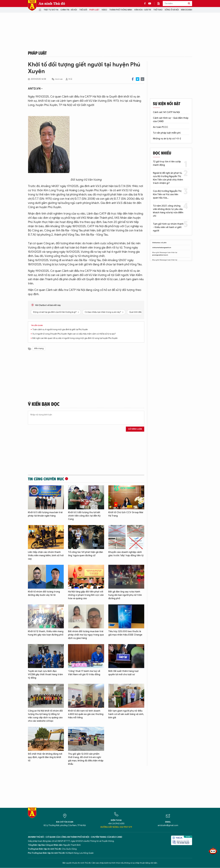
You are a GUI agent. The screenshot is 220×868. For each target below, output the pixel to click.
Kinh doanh (187, 10)
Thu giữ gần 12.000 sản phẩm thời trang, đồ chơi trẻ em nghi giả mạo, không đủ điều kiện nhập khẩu (86, 759)
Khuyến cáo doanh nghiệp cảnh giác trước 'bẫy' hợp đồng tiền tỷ (126, 554)
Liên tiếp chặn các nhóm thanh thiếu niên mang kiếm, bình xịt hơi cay (46, 556)
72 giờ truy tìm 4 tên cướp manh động (167, 163)
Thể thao (158, 10)
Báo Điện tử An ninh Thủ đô (32, 5)
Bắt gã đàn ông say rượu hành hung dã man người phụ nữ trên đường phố (125, 595)
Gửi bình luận (135, 429)
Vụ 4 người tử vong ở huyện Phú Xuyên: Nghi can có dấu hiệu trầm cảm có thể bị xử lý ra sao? (74, 334)
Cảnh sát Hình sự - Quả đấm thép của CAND (171, 120)
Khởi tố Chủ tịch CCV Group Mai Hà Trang (126, 514)
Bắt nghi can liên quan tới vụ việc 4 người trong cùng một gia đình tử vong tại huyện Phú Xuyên (75, 338)
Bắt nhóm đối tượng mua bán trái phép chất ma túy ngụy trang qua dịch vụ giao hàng (86, 635)
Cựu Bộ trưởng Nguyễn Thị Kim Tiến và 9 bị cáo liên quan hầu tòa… (167, 194)
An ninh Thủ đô (52, 4)
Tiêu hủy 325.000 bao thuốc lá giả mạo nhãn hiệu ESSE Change (125, 633)
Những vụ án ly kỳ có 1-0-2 (167, 139)
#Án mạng (39, 348)
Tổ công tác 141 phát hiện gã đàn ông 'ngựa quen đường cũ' (86, 554)
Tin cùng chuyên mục (46, 479)
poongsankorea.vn (160, 255)
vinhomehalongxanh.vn (162, 247)
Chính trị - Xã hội (69, 10)
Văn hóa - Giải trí (143, 10)
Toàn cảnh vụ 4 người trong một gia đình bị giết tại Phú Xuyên (60, 330)
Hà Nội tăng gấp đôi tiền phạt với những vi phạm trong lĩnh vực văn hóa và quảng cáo (86, 595)
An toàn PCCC (161, 127)
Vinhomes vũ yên (159, 243)
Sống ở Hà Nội (172, 10)
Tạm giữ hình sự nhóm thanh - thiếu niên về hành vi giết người (168, 227)
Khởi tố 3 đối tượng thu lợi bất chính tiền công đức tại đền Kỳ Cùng (84, 516)
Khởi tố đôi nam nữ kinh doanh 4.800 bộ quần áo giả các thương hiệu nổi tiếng (86, 714)
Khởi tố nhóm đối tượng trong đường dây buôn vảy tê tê (44, 593)
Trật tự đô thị (51, 10)
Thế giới (83, 10)
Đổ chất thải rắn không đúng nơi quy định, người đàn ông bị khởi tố (45, 757)
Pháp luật (94, 10)
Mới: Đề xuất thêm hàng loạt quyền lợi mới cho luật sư (123, 673)
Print (142, 79)
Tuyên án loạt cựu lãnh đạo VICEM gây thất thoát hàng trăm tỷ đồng (45, 675)
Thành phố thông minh (121, 10)
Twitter (138, 79)
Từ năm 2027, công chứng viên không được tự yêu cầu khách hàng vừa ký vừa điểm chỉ (168, 211)
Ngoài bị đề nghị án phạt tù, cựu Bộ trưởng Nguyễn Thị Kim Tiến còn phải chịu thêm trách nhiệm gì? (168, 178)
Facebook (133, 79)
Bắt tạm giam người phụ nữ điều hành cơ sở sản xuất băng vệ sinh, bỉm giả (126, 714)
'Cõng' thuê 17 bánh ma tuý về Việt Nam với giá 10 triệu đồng (84, 673)
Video (104, 10)
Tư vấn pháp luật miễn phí (167, 133)
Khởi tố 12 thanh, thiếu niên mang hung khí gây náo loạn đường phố (46, 633)
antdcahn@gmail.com (168, 825)
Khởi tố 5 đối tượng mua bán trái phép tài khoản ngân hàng (45, 514)
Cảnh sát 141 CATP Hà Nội (166, 112)
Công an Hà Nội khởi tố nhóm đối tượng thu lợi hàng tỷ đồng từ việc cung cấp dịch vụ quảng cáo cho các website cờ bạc (45, 716)
